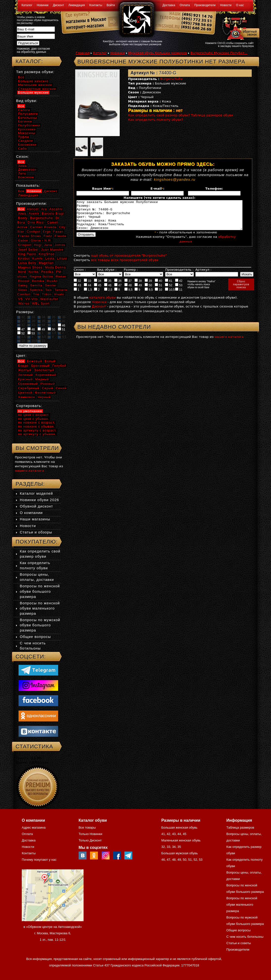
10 (158, 295)
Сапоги (24, 110)
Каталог (27, 5)
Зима (22, 166)
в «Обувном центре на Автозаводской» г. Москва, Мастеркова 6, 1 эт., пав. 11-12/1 (53, 933)
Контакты (96, 5)
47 (118, 291)
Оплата (185, 5)
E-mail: (158, 189)
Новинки (43, 5)
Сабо (22, 149)
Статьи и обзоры (36, 532)
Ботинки (25, 121)
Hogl (38, 245)
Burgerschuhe (172, 79)
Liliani (62, 258)
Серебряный (29, 388)
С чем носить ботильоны (245, 937)
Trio (36, 294)
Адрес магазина (34, 827)
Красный (25, 379)
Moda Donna (55, 267)
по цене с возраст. (34, 415)
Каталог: (29, 61)
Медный (42, 379)
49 (138, 291)
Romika (38, 281)
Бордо (23, 366)
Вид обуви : (107, 276)
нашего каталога (229, 343)
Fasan (58, 232)
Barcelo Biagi (53, 214)
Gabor (23, 240)
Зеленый (25, 375)
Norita (34, 272)
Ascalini (56, 209)
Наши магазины (35, 519)
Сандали (26, 141)
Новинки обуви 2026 (39, 500)
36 (118, 286)
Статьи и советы (239, 943)
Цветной (25, 393)
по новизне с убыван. (36, 426)
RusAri (52, 281)
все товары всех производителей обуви (125, 266)
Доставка (169, 5)
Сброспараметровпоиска (241, 290)
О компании (31, 513)
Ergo (47, 232)
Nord (22, 272)
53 (179, 291)
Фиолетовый (45, 393)
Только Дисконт (90, 840)
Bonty (23, 218)
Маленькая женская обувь (181, 840)
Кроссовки (27, 129)
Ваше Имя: (103, 189)
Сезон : (80, 276)
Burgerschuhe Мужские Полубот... (219, 53)
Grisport (25, 245)
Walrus (24, 303)
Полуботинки (29, 125)
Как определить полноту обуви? (156, 120)
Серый (47, 388)
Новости (226, 5)
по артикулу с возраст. (37, 430)
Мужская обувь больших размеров (158, 53)
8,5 (128, 295)
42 (179, 286)
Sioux (23, 290)
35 (108, 286)
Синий (61, 388)
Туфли (23, 137)
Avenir (34, 214)
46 (108, 291)
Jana (48, 245)
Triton (47, 294)
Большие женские (33, 81)
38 (138, 286)
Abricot (33, 209)
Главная (83, 53)
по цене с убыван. (34, 419)
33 (88, 286)
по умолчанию (30, 411)
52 (169, 291)
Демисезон (27, 170)
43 (77, 291)
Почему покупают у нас (39, 860)
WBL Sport (41, 303)
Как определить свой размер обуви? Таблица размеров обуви (181, 115)
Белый (50, 361)
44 (88, 291)
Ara (44, 209)
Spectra (36, 290)
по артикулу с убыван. (37, 434)
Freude (60, 236)
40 (158, 286)
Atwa (22, 214)
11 (179, 295)
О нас (240, 5)
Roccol (24, 281)
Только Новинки (90, 834)
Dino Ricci (36, 222)
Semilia (36, 285)
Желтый (25, 370)
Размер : (131, 276)
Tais (49, 290)
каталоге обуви (102, 303)
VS (20, 299)
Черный (44, 397)
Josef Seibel (28, 250)
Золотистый (44, 370)
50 (148, 291)
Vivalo (59, 294)
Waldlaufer (49, 299)
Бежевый (35, 361)
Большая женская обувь (179, 827)
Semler (51, 285)
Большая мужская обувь (180, 853)
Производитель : (179, 276)
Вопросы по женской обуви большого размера (40, 591)
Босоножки (27, 145)
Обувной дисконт (36, 506)
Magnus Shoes (30, 267)
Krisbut (24, 258)
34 (98, 286)
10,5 (170, 295)
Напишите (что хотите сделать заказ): (159, 198)
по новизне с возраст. (37, 422)
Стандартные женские (37, 89)
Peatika (47, 272)
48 (128, 291)
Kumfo (38, 258)
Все (21, 77)
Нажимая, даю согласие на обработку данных (33, 50)
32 (77, 286)
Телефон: (214, 189)
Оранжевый (28, 384)
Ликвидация (77, 5)
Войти (111, 5)
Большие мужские (33, 92)
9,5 (149, 295)
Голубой (59, 366)
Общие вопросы (35, 637)
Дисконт (58, 5)
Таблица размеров (240, 827)
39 (148, 286)
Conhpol (34, 232)
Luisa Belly (27, 263)
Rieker (61, 276)
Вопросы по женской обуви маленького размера (40, 608)
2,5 (108, 295)
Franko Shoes (30, 236)
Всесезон (26, 177)
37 (128, 286)
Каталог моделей (36, 493)
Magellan (46, 263)
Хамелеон (27, 397)
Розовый (48, 384)
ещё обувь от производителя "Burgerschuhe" (129, 261)
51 (158, 291)
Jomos (60, 245)
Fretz (48, 236)
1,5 (88, 295)
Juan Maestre (52, 250)
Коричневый (46, 375)
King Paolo (27, 254)
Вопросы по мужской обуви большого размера (40, 625)
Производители (205, 5)
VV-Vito (31, 299)
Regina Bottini (41, 276)
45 (98, 291)
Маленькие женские (35, 85)
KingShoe (46, 254)
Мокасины (27, 133)
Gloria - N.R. (41, 240)
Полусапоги (28, 114)
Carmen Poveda (43, 227)
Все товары (87, 827)
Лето (22, 174)
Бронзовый (41, 366)
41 (169, 286)
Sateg (23, 285)
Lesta (50, 258)
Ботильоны (27, 118)
